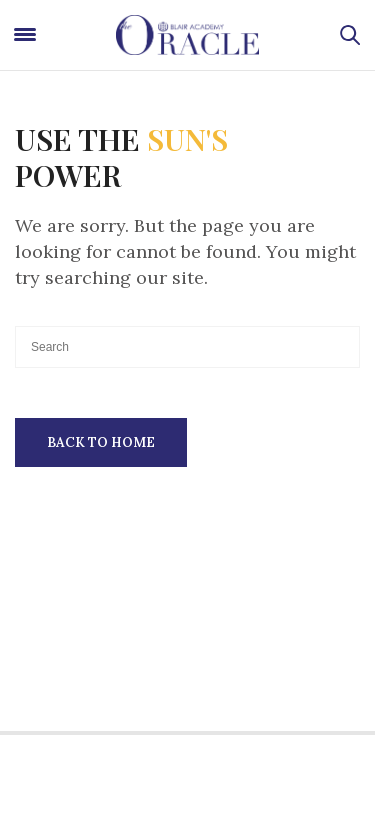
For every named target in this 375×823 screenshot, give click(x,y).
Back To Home (101, 442)
